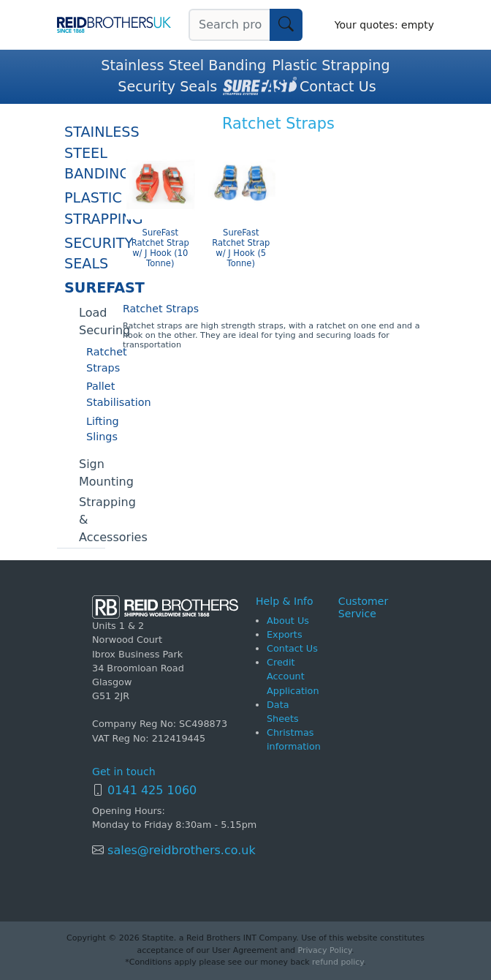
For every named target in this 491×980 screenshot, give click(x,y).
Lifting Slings (96, 429)
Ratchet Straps (96, 360)
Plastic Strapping (331, 65)
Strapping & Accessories (92, 520)
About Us (288, 621)
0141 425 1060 (152, 790)
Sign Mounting (92, 473)
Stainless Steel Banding (183, 65)
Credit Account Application (293, 676)
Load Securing (92, 321)
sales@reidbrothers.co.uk (180, 850)
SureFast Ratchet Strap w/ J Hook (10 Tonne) (160, 248)
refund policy (338, 962)
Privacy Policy (325, 950)
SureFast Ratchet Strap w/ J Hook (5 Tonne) (241, 248)
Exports (285, 634)
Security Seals (167, 87)
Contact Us (338, 87)
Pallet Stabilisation (96, 394)
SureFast (85, 288)
